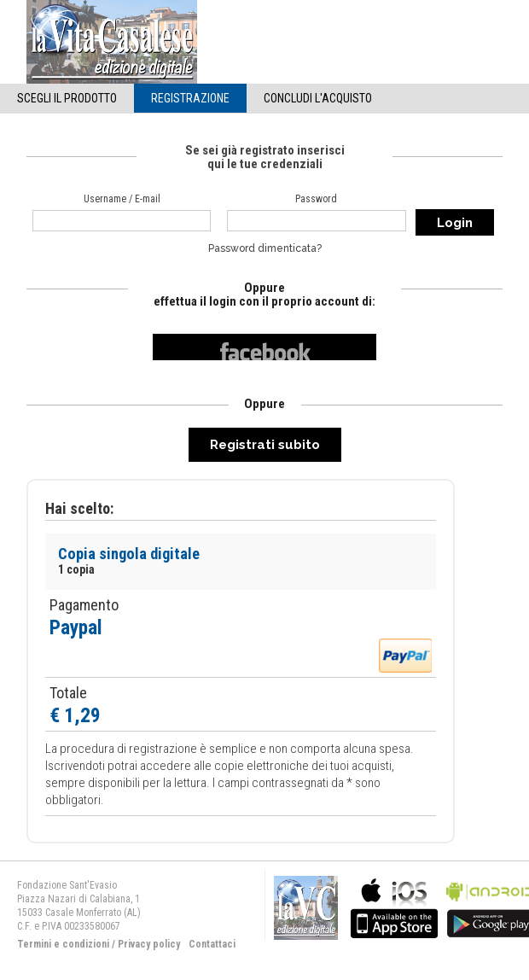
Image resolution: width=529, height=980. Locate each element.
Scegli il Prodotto (67, 98)
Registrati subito (265, 445)
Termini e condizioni (63, 944)
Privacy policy (149, 944)
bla (394, 906)
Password (316, 199)
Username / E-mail (122, 199)
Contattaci (212, 944)
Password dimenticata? (265, 248)
